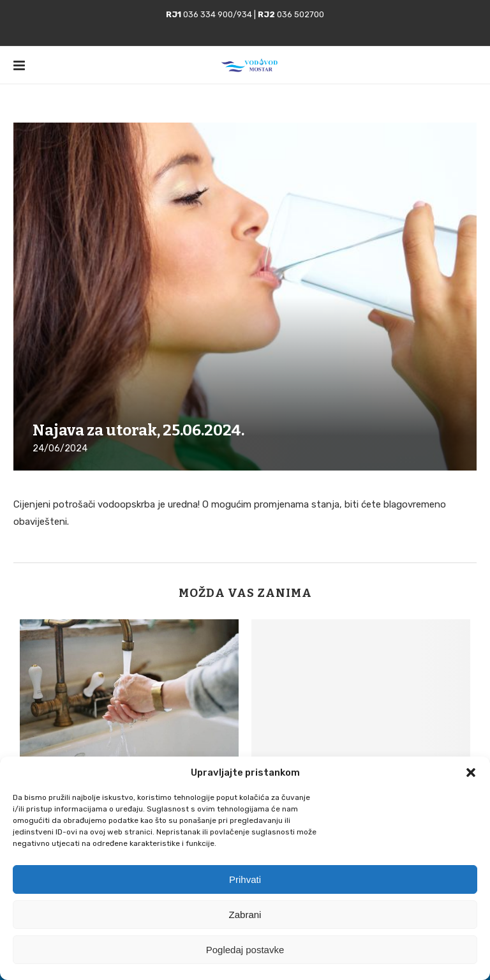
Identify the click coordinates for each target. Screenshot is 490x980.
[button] (471, 773)
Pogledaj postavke (245, 950)
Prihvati (245, 879)
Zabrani (245, 915)
